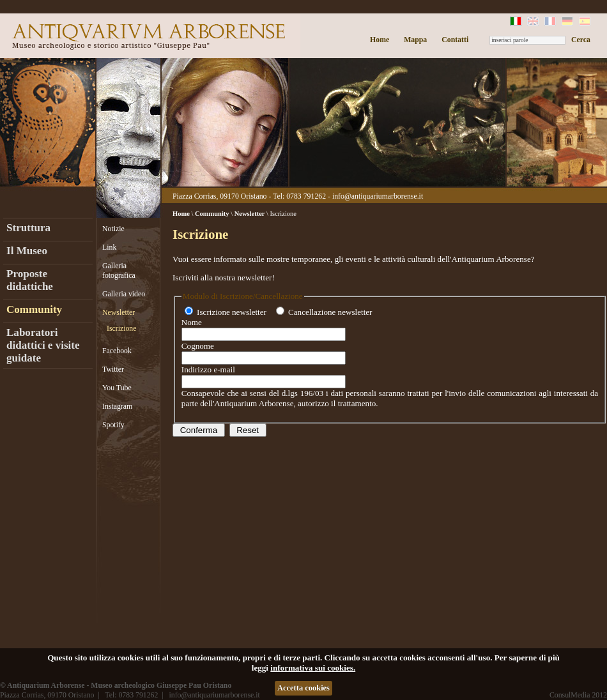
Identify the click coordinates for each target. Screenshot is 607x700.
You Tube (117, 388)
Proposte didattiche (30, 280)
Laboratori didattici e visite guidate (43, 345)
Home (380, 40)
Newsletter (119, 312)
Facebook (117, 351)
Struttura (28, 228)
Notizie (113, 229)
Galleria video (124, 294)
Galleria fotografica (119, 270)
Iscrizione (122, 328)
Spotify (113, 425)
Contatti (455, 40)
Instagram (117, 406)
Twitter (113, 369)
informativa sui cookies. (313, 668)
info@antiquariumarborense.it (378, 196)
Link (109, 247)
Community (34, 309)
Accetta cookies (303, 688)
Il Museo (27, 251)
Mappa (415, 40)
